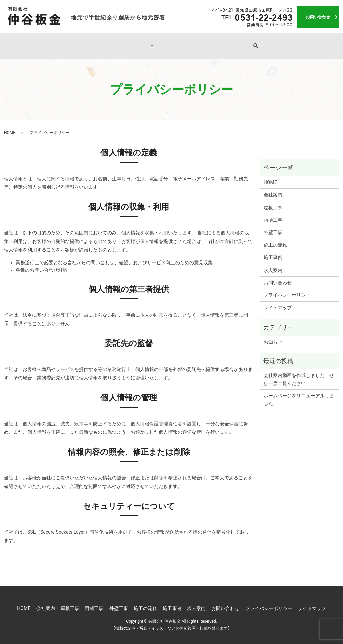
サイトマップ (278, 301)
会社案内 (91, 42)
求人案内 (265, 42)
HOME (52, 42)
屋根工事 (273, 201)
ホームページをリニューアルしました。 (299, 393)
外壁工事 (273, 226)
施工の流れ (178, 42)
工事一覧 (134, 42)
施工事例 (223, 42)
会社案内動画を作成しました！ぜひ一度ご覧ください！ (299, 373)
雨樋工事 (273, 214)
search (304, 43)
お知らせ (273, 336)
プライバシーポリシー (287, 289)
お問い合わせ (318, 17)
